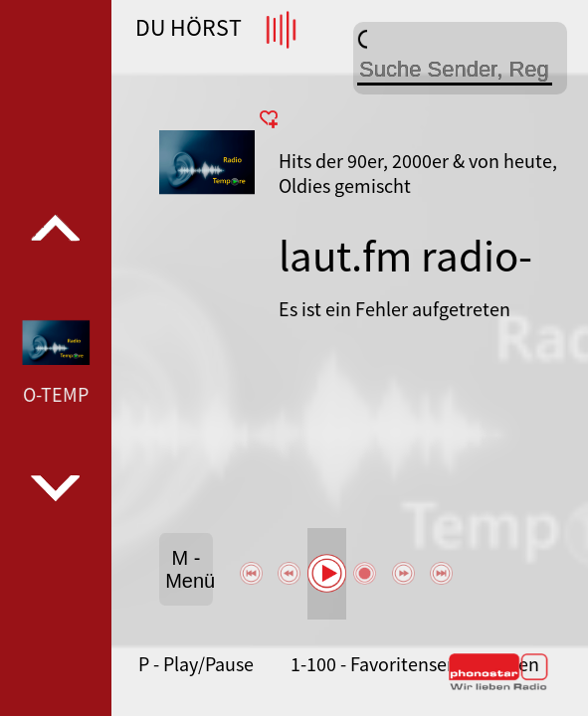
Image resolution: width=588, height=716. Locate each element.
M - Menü (189, 569)
